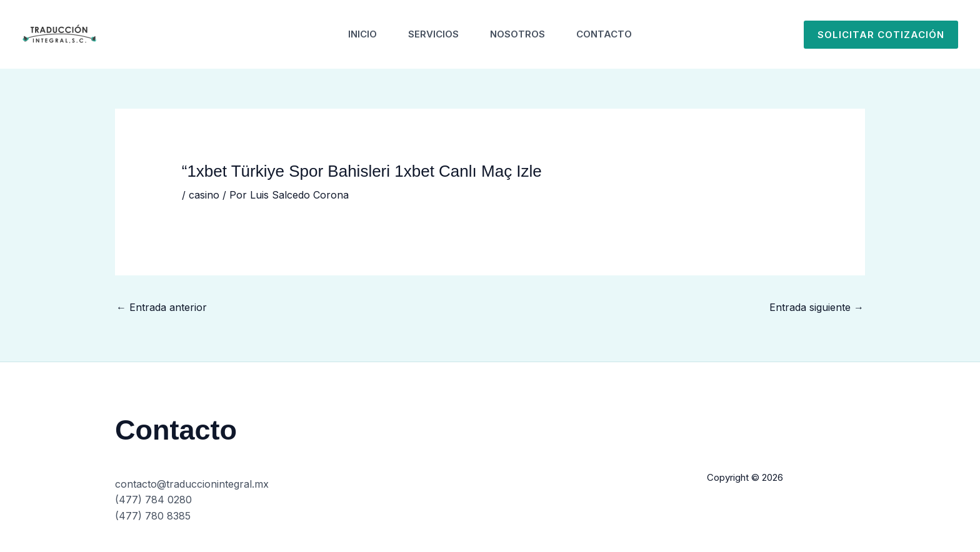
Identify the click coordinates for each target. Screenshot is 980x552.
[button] (881, 35)
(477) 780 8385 (153, 516)
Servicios (433, 34)
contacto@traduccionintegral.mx (192, 484)
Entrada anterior (162, 307)
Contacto (604, 34)
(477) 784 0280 (153, 500)
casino (204, 195)
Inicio (362, 34)
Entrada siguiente (817, 307)
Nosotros (517, 34)
